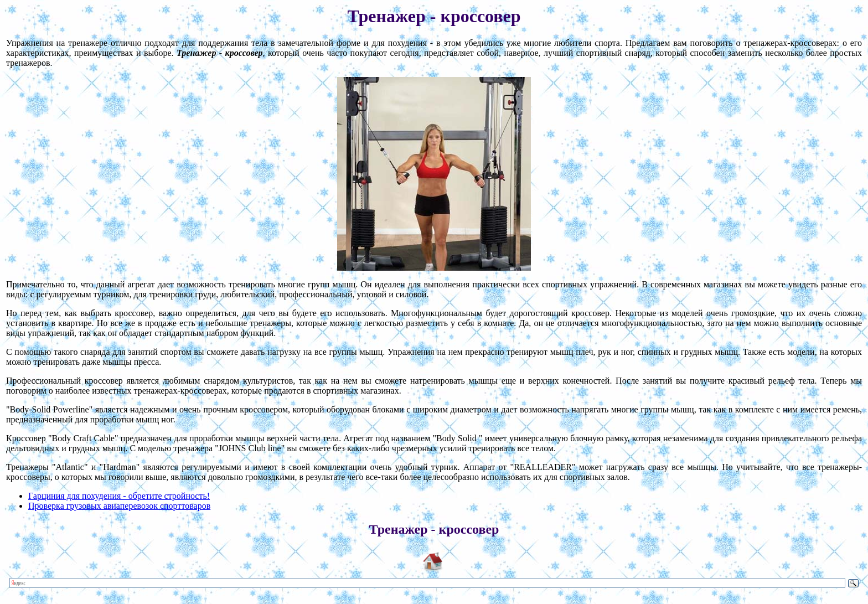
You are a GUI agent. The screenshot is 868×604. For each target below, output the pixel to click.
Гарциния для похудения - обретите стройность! (119, 496)
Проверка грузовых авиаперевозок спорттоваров (119, 506)
